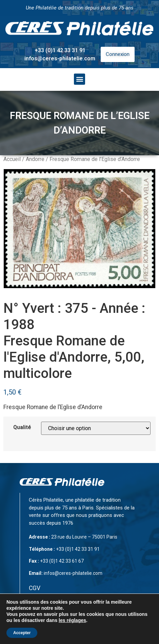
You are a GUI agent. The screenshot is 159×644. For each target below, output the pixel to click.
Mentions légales (52, 602)
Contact (39, 616)
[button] (79, 79)
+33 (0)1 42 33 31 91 (60, 50)
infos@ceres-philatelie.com (60, 58)
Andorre (35, 159)
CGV (35, 588)
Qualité (22, 427)
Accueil (12, 159)
